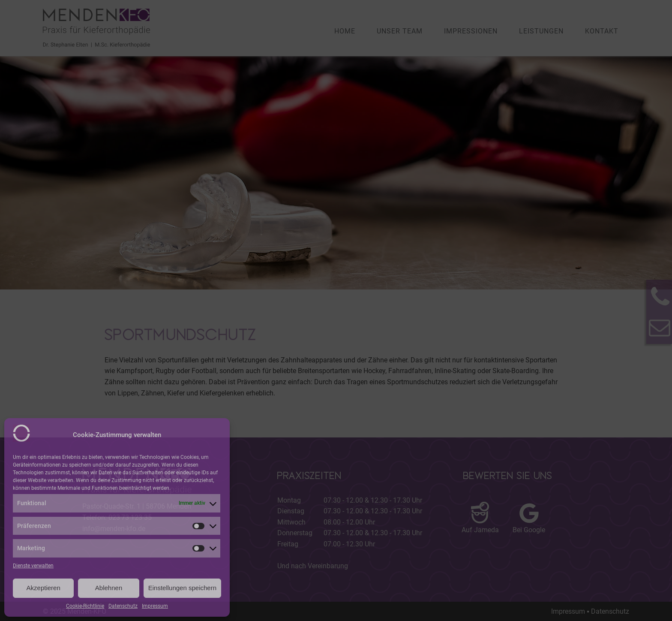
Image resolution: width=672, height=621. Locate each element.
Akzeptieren (43, 588)
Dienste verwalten (33, 566)
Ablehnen (109, 588)
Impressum (155, 606)
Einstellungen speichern (182, 588)
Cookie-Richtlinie (85, 606)
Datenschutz (123, 606)
